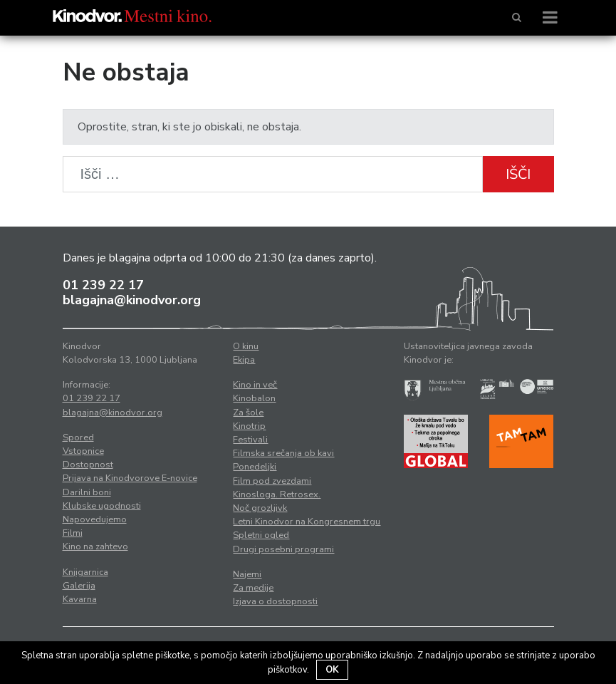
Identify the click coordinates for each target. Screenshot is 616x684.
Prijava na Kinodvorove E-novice (130, 478)
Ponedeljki (255, 467)
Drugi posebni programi (283, 549)
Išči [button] (518, 174)
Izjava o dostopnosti (275, 601)
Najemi (247, 574)
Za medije (253, 588)
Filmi (73, 533)
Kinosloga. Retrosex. (277, 494)
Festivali (250, 440)
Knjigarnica (85, 572)
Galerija (79, 586)
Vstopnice (83, 451)
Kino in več (255, 385)
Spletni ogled (261, 535)
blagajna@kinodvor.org (132, 300)
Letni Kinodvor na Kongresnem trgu (307, 522)
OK (332, 670)
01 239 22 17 (103, 285)
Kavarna (80, 599)
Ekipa (244, 360)
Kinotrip (249, 426)
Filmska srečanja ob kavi (283, 453)
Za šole (248, 413)
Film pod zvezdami (272, 481)
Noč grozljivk (260, 508)
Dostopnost (88, 465)
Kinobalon (254, 398)
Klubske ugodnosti (102, 506)
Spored (78, 437)
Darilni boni (87, 492)
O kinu (246, 346)
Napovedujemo (95, 519)
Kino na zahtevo (95, 546)
